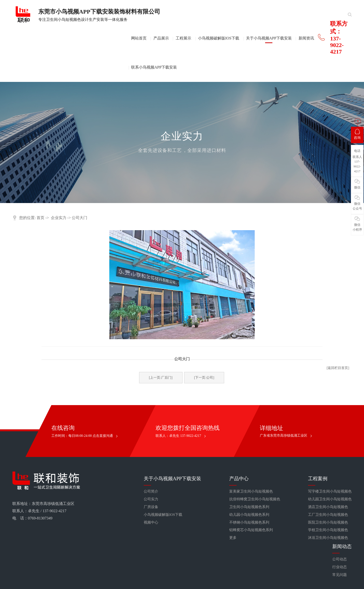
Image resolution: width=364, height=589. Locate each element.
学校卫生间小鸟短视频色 (328, 530)
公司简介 (151, 491)
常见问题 (340, 575)
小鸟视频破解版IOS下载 (219, 38)
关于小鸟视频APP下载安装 (269, 38)
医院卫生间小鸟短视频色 (328, 522)
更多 (233, 538)
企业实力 (59, 218)
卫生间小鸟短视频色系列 (249, 507)
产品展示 (161, 38)
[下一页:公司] (204, 378)
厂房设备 (151, 507)
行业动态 (340, 567)
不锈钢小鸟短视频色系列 (249, 522)
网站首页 (139, 38)
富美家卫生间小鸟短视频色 (251, 491)
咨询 (357, 134)
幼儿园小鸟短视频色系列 (249, 515)
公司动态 (340, 559)
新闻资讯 (306, 38)
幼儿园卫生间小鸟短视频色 (330, 499)
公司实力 (151, 499)
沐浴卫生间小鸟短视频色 (328, 538)
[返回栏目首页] (338, 368)
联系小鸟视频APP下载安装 (154, 67)
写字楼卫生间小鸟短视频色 (330, 491)
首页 (40, 218)
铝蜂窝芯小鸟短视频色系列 (251, 530)
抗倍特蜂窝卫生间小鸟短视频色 (255, 499)
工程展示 (183, 38)
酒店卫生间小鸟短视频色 (328, 507)
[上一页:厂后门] (161, 378)
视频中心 (151, 522)
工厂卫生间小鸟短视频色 (328, 515)
